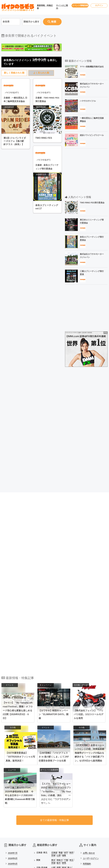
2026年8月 (13, 796)
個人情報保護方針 (91, 807)
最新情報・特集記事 (45, 7)
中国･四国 (41, 825)
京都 (64, 818)
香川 (64, 828)
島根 (69, 825)
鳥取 (64, 825)
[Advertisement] (32, 360)
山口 (53, 828)
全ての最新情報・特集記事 (54, 757)
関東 (38, 797)
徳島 (53, 831)
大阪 (53, 818)
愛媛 (59, 828)
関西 (38, 818)
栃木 (59, 800)
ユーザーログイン (91, 796)
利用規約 (87, 801)
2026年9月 (13, 801)
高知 (69, 828)
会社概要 (87, 817)
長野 (59, 805)
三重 (69, 812)
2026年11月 (13, 812)
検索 (52, 22)
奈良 (53, 821)
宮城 (53, 793)
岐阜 (64, 812)
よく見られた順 (41, 73)
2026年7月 (13, 790)
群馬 (64, 800)
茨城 (53, 800)
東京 (53, 797)
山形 (59, 793)
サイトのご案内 (62, 7)
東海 (38, 812)
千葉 (66, 797)
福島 (64, 793)
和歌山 (60, 821)
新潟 (64, 805)
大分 (53, 839)
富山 (69, 805)
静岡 (59, 812)
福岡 (53, 836)
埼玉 (71, 797)
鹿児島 (65, 839)
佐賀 (59, 836)
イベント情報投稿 (80, 5)
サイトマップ (89, 812)
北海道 (54, 790)
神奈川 (60, 797)
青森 (61, 790)
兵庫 (59, 818)
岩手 (66, 790)
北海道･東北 (42, 790)
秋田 (71, 790)
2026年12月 (13, 817)
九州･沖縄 (41, 836)
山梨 (53, 805)
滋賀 (69, 818)
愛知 (53, 812)
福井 (59, 808)
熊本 (69, 836)
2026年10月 (13, 807)
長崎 (64, 836)
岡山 (53, 825)
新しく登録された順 (14, 73)
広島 (59, 825)
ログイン (99, 5)
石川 (53, 808)
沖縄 (71, 839)
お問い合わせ (89, 790)
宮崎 (59, 839)
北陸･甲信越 (42, 805)
